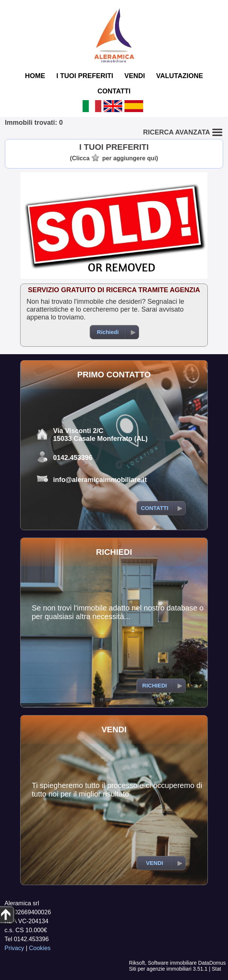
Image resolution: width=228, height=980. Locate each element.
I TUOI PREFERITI (85, 76)
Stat (216, 969)
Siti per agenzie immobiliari (160, 969)
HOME (35, 76)
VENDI (135, 76)
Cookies (40, 948)
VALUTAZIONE (180, 76)
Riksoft (137, 963)
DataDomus (212, 963)
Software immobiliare (172, 963)
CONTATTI (114, 91)
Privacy (14, 948)
